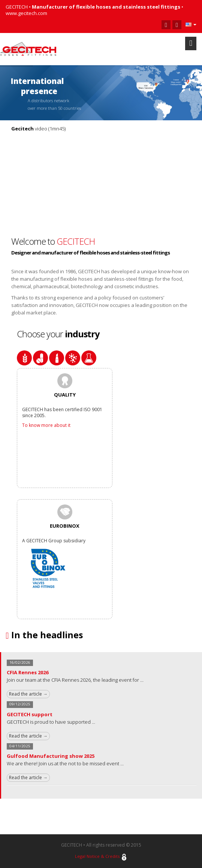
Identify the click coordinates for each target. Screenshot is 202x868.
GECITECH (76, 241)
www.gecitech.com (26, 13)
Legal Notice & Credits (97, 856)
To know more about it (46, 425)
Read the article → (28, 694)
